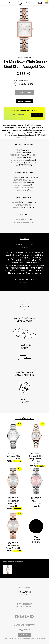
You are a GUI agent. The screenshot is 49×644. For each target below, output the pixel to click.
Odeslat (37, 115)
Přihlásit (24, 631)
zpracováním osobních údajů (36, 634)
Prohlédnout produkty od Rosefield (24, 281)
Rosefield (29, 57)
